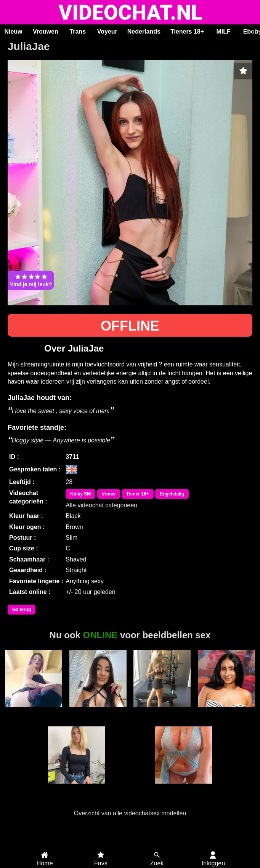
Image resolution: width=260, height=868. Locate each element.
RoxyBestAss (98, 712)
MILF (223, 31)
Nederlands (144, 31)
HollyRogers (226, 712)
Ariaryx (76, 788)
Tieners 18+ (187, 31)
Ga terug (22, 610)
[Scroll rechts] (256, 32)
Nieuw (13, 31)
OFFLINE (130, 326)
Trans (78, 31)
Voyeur (107, 31)
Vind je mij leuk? (31, 280)
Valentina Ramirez (34, 715)
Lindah (184, 788)
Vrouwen (46, 31)
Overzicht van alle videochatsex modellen (130, 813)
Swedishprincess (162, 712)
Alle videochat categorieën (101, 505)
